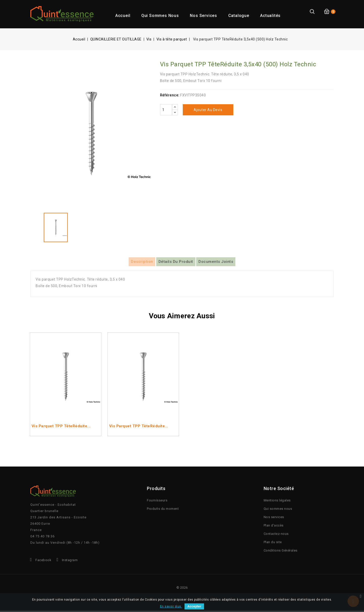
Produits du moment (163, 510)
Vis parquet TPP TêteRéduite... (61, 428)
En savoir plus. (171, 606)
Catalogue (239, 16)
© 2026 (182, 589)
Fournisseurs (157, 502)
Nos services (203, 16)
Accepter (194, 606)
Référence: (170, 95)
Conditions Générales (281, 552)
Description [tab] (132, 262)
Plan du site (273, 543)
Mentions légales (277, 502)
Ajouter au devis (208, 110)
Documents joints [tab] (225, 262)
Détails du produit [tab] (176, 262)
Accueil (123, 16)
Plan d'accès (274, 527)
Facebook (43, 561)
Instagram (70, 561)
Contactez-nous (276, 535)
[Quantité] (166, 110)
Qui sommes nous (160, 16)
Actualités (270, 16)
